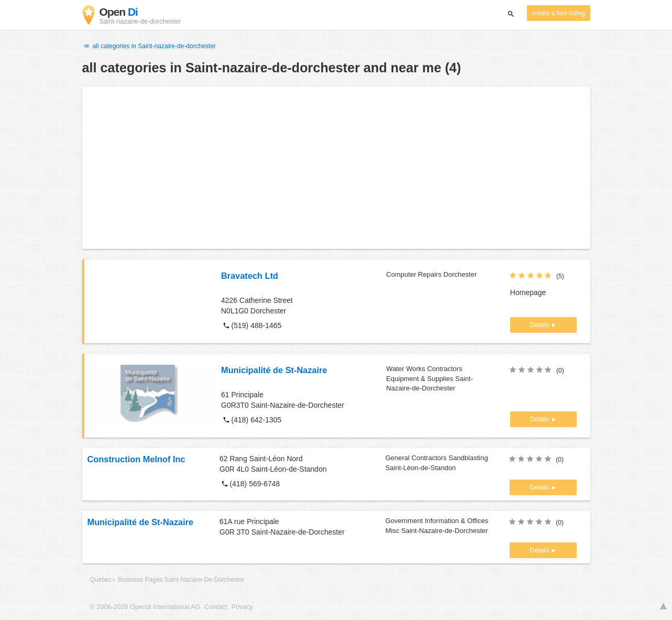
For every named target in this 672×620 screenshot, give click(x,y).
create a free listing (558, 13)
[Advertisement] (336, 168)
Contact (216, 607)
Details (541, 325)
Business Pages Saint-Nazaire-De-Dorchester (181, 580)
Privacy (242, 607)
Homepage (528, 292)
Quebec (101, 580)
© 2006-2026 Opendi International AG (145, 607)
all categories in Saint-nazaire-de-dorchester (149, 46)
